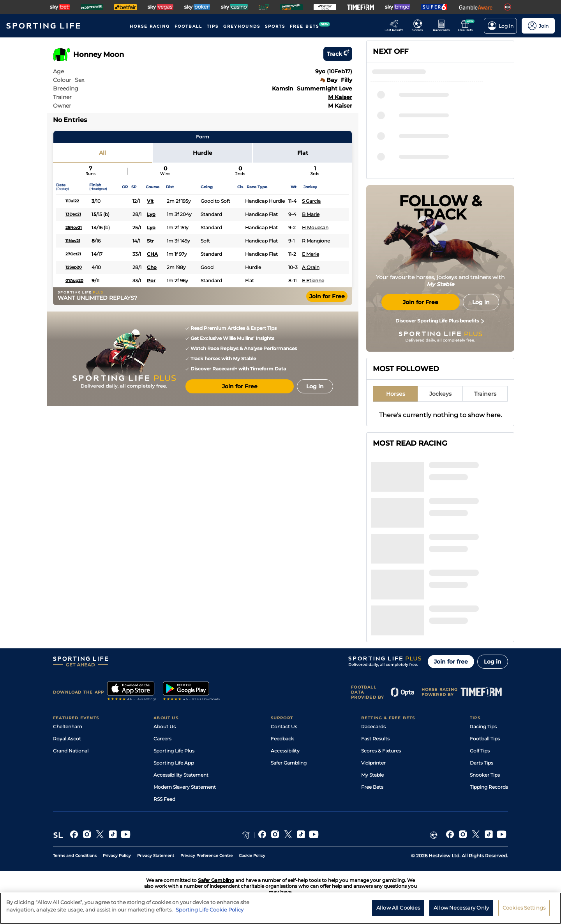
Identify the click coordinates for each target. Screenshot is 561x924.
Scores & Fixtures (381, 751)
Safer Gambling (289, 763)
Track (338, 54)
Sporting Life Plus (174, 751)
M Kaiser (340, 97)
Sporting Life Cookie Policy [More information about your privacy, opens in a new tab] (210, 913)
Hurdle (203, 153)
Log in (493, 662)
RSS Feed (164, 799)
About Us (165, 727)
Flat (303, 153)
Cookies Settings (524, 911)
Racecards (373, 727)
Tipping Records (489, 787)
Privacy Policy (117, 856)
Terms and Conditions (75, 856)
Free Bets (372, 787)
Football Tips (485, 739)
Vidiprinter (373, 763)
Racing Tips (483, 727)
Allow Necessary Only (461, 911)
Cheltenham (68, 727)
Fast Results (375, 739)
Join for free (451, 662)
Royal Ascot (67, 739)
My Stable (372, 775)
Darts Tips (482, 763)
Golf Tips (480, 751)
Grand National (71, 751)
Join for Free (327, 296)
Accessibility (285, 751)
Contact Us (284, 727)
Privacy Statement (156, 856)
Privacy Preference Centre (206, 856)
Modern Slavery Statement (185, 787)
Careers (162, 739)
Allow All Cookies (398, 911)
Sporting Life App (174, 763)
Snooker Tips (485, 775)
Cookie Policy (252, 856)
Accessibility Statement (181, 775)
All (102, 153)
